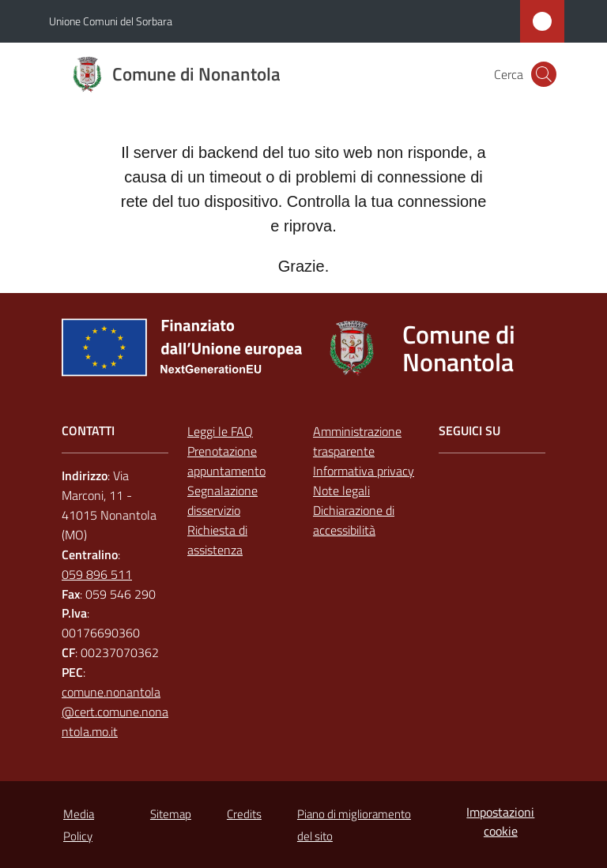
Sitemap (171, 814)
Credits (244, 814)
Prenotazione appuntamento (226, 461)
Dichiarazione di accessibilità (354, 520)
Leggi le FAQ (220, 431)
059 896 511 (97, 574)
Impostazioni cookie (500, 822)
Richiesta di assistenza (217, 540)
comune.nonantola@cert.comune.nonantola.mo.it (115, 712)
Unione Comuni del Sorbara (111, 21)
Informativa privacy (364, 471)
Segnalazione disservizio (222, 500)
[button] (544, 74)
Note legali (341, 490)
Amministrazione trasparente (357, 441)
